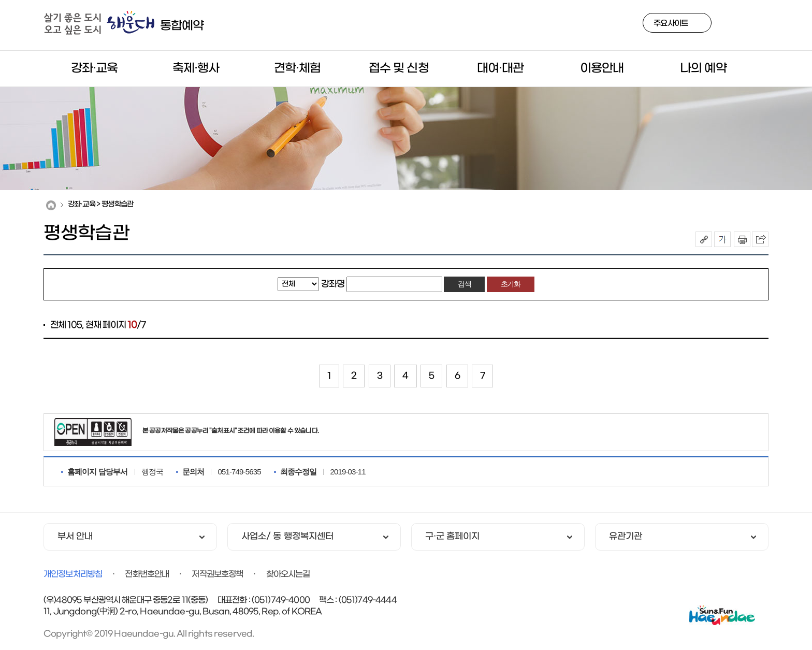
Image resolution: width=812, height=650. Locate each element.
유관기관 (626, 537)
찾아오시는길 (288, 574)
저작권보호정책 (217, 574)
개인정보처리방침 (73, 574)
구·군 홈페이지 (452, 537)
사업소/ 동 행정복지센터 (287, 537)
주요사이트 (671, 23)
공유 (704, 239)
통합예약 (182, 26)
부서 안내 (75, 537)
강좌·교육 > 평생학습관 (100, 205)
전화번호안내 (147, 574)
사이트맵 (759, 25)
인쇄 (742, 239)
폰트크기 (722, 239)
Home (51, 205)
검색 (735, 25)
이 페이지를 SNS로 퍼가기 (760, 239)
